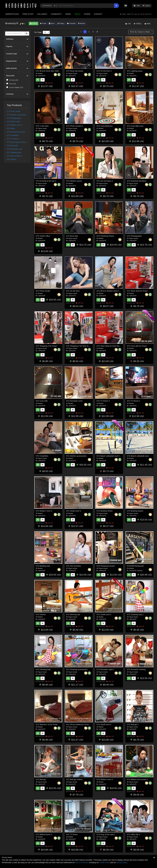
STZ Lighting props (14, 152)
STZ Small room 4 (104, 724)
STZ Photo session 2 (75, 126)
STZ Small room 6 (73, 511)
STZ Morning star (73, 614)
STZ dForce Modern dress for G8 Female (113, 291)
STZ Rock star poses (75, 71)
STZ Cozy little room (135, 126)
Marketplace (12, 14)
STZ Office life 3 (133, 834)
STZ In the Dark (42, 126)
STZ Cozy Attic (42, 401)
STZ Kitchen (12, 159)
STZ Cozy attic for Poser (137, 346)
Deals (78, 14)
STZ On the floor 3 (104, 71)
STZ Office (11, 128)
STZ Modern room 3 (15, 125)
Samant (140, 571)
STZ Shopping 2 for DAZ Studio (79, 346)
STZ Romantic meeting (136, 669)
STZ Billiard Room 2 (44, 834)
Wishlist (82, 23)
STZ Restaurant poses (106, 566)
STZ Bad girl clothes (74, 779)
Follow (33, 23)
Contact (98, 14)
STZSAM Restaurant (135, 566)
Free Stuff (28, 14)
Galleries (42, 14)
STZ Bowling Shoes (105, 511)
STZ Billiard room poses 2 (137, 779)
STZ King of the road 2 (106, 834)
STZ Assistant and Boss (16, 132)
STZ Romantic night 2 (105, 669)
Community (56, 14)
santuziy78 (42, 76)
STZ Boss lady (12, 146)
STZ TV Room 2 (13, 139)
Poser (87, 14)
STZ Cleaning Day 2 (135, 614)
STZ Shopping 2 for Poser (46, 346)
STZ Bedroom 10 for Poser (47, 724)
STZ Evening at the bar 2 (46, 181)
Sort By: (140, 32)
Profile (43, 23)
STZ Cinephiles (13, 135)
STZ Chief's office (14, 122)
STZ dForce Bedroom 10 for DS (79, 724)
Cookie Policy (104, 862)
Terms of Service (82, 862)
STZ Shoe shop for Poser (137, 291)
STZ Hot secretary (73, 566)
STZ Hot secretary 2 (15, 156)
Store (52, 23)
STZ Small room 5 (104, 614)
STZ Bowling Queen (135, 511)
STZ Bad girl (41, 779)
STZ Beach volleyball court (138, 456)
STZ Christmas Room (105, 236)
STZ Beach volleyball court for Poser (111, 456)
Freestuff (71, 23)
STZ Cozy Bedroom (105, 126)
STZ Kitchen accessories (16, 115)
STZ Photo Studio (14, 111)
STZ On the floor (73, 291)
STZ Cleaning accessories (77, 669)
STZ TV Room (72, 834)
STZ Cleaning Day (43, 669)
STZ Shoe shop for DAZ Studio (19, 142)
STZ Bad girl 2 (133, 724)
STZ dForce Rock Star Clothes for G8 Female (54, 71)
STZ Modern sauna (74, 181)
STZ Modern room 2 (105, 779)
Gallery (61, 23)
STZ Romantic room (15, 149)
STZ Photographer (14, 118)
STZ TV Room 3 (103, 401)
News (68, 14)
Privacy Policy (122, 862)
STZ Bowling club (43, 566)
